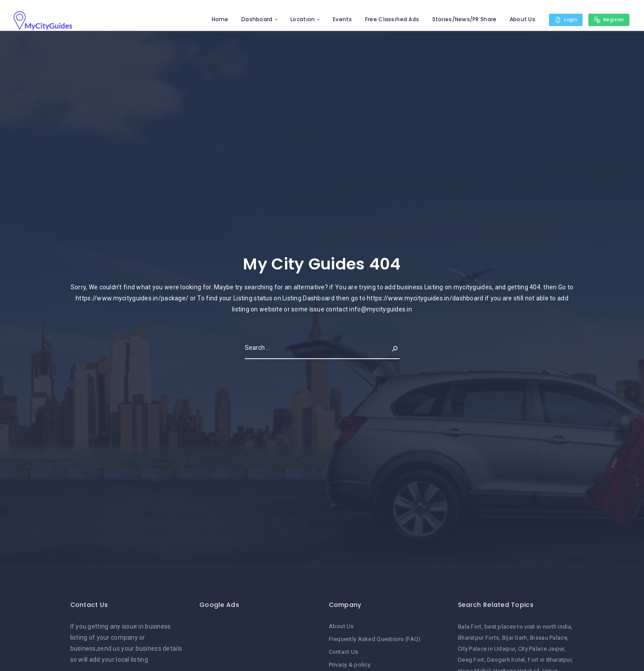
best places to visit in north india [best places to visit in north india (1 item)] (528, 627)
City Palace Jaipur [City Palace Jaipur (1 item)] (541, 649)
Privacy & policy (350, 663)
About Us (518, 19)
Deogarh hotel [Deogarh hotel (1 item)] (506, 660)
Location (299, 19)
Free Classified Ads (388, 19)
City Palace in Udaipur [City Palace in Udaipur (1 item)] (486, 649)
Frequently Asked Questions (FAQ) (375, 639)
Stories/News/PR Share (461, 19)
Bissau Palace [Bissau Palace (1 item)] (549, 638)
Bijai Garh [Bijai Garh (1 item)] (515, 638)
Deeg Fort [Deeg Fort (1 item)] (471, 660)
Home (216, 19)
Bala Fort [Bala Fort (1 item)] (470, 627)
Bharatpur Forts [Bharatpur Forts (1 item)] (478, 638)
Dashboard (253, 19)
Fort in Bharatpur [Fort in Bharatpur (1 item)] (550, 660)
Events (339, 19)
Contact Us (344, 651)
